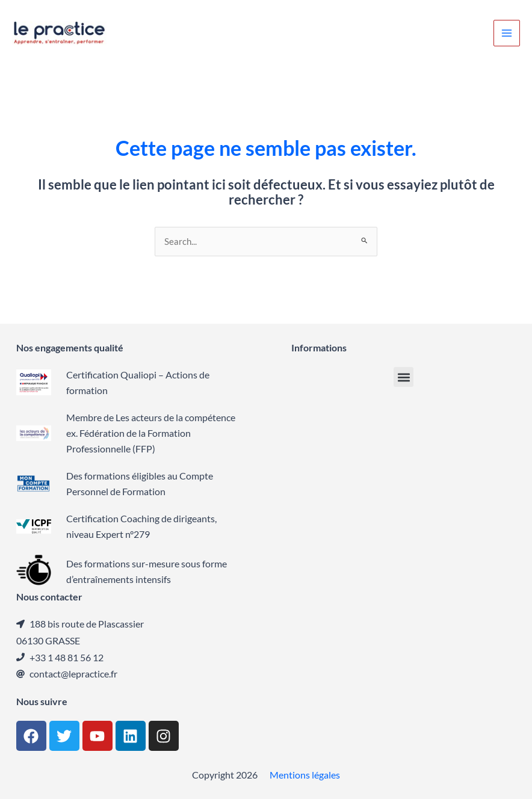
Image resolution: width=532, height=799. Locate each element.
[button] (404, 377)
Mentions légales (305, 775)
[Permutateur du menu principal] (507, 33)
